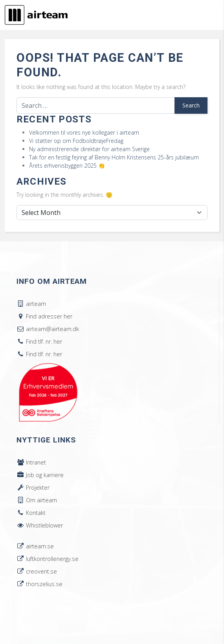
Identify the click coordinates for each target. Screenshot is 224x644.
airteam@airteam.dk (48, 329)
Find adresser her (44, 316)
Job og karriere (40, 475)
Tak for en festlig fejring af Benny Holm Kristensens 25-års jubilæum (114, 157)
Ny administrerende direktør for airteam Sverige (89, 149)
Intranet (31, 462)
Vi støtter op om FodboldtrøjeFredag (76, 141)
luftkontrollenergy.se (48, 559)
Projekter (33, 488)
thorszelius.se (39, 584)
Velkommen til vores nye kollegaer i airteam (84, 132)
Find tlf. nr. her (39, 341)
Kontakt (31, 513)
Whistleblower (40, 525)
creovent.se (37, 571)
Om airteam (37, 500)
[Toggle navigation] (208, 15)
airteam (31, 304)
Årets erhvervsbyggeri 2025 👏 (67, 166)
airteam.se (35, 546)
